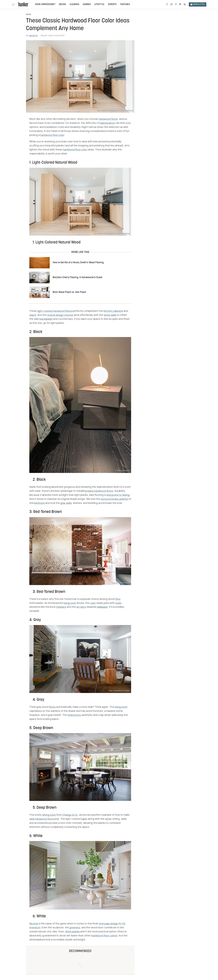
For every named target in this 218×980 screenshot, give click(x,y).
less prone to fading (118, 495)
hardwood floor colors (104, 936)
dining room (49, 815)
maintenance (107, 123)
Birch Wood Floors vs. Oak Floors (69, 292)
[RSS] (185, 4)
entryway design (109, 924)
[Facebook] (167, 4)
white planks (72, 932)
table (84, 819)
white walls (110, 315)
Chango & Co (70, 815)
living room (70, 603)
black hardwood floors (100, 491)
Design (62, 4)
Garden (87, 4)
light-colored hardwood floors (55, 311)
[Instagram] (171, 4)
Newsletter (198, 4)
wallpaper (102, 607)
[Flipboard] (180, 4)
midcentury (74, 715)
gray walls (66, 503)
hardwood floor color (52, 135)
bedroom (39, 503)
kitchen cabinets (113, 311)
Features (125, 4)
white (108, 819)
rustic (119, 603)
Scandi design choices (60, 315)
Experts (112, 4)
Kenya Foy (33, 36)
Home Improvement (45, 4)
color (93, 603)
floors (52, 707)
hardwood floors (108, 119)
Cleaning (74, 4)
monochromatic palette (114, 499)
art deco (81, 607)
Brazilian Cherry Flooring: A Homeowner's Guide (77, 277)
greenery (75, 928)
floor (118, 599)
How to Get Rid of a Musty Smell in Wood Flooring (78, 263)
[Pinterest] (176, 4)
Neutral (34, 924)
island (33, 315)
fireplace (61, 607)
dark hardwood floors (42, 819)
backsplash (46, 319)
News (29, 15)
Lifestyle (99, 4)
